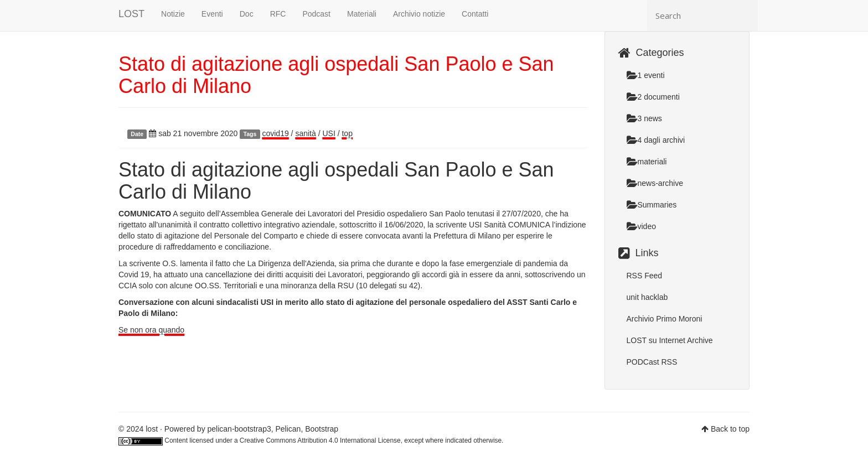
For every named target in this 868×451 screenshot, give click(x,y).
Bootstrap (322, 429)
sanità (305, 133)
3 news (644, 118)
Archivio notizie (419, 14)
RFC (278, 14)
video (641, 226)
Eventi (212, 14)
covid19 (275, 133)
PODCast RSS (652, 362)
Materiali (362, 14)
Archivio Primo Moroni (665, 319)
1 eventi (646, 75)
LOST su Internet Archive (670, 340)
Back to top (730, 429)
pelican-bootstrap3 (239, 429)
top (347, 133)
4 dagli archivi (656, 140)
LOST (131, 14)
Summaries (652, 205)
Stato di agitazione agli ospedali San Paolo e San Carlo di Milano (336, 75)
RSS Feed (645, 276)
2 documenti (653, 97)
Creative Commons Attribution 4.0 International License (320, 440)
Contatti (475, 14)
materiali (647, 162)
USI (329, 133)
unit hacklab (647, 297)
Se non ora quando (151, 330)
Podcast (316, 14)
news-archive (655, 183)
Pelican (288, 429)
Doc (247, 14)
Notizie (173, 14)
